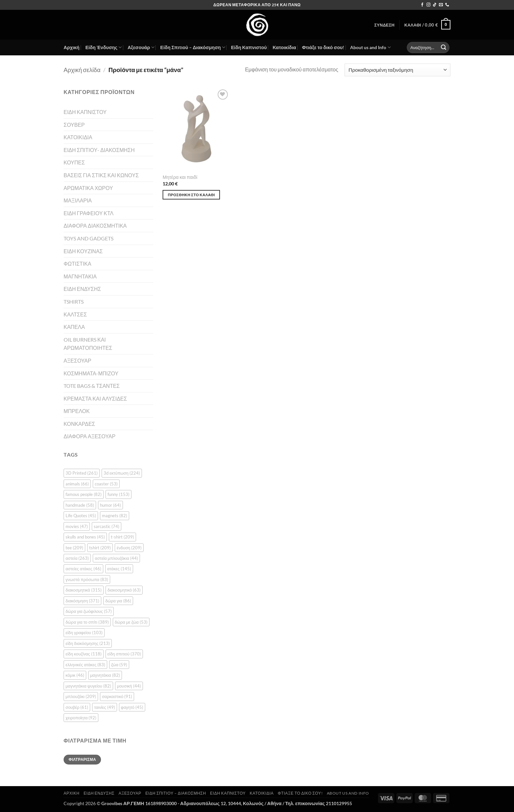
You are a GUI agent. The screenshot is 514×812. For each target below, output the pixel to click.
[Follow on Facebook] (422, 5)
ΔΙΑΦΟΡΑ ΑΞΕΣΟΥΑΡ (89, 436)
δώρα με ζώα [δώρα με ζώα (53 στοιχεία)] (131, 622)
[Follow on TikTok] (435, 5)
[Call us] (447, 5)
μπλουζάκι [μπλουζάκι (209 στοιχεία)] (81, 696)
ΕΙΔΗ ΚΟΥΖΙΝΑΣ (83, 251)
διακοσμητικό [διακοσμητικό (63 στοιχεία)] (124, 590)
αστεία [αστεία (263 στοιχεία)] (77, 558)
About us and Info (370, 47)
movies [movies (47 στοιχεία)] (77, 526)
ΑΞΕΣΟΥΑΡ (77, 360)
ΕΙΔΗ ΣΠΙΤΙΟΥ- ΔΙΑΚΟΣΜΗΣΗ (99, 150)
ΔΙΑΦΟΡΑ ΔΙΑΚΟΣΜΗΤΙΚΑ (95, 226)
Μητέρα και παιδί (180, 177)
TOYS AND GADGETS (89, 238)
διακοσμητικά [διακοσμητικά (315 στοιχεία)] (84, 590)
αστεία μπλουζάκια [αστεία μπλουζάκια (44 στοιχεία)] (116, 558)
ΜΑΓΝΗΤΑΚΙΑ (80, 276)
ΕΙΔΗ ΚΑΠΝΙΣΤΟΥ (85, 112)
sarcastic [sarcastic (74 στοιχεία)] (107, 526)
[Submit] (444, 47)
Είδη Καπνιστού (249, 47)
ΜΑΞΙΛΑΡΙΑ (78, 200)
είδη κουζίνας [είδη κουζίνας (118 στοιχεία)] (84, 654)
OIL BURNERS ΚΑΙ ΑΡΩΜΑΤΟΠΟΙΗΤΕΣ (88, 344)
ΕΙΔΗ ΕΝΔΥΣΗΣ (82, 289)
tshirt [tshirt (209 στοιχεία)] (100, 548)
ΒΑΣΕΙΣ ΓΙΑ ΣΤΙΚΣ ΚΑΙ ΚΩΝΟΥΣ (101, 175)
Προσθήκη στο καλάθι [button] (191, 195)
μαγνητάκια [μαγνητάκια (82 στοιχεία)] (105, 675)
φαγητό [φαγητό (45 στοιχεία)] (132, 707)
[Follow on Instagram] (428, 5)
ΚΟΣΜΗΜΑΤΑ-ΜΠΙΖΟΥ (91, 373)
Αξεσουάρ (141, 47)
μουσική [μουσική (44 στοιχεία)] (129, 686)
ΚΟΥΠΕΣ (74, 162)
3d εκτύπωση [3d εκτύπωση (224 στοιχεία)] (122, 473)
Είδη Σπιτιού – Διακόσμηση (193, 47)
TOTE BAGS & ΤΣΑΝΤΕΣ (92, 386)
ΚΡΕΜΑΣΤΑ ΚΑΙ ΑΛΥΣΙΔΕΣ (95, 398)
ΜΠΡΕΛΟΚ (77, 411)
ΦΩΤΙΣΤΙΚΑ (77, 264)
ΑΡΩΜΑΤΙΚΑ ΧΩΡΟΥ (88, 188)
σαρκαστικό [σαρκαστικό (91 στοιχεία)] (117, 696)
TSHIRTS (74, 302)
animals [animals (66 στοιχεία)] (77, 484)
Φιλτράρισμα (82, 759)
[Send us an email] (441, 5)
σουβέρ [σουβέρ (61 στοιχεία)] (77, 707)
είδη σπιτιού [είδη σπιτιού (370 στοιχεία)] (124, 654)
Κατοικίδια (284, 47)
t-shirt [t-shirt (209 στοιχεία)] (122, 537)
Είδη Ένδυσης (103, 47)
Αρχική (71, 47)
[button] (385, 25)
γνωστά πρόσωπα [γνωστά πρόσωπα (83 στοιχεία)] (87, 579)
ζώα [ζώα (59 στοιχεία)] (119, 665)
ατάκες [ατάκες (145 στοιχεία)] (119, 569)
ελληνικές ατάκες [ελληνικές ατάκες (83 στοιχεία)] (85, 665)
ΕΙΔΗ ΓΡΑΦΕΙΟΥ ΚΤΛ (89, 213)
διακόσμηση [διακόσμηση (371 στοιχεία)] (82, 601)
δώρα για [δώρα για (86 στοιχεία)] (118, 601)
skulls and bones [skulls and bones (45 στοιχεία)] (85, 537)
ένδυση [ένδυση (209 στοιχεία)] (129, 548)
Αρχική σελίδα (82, 70)
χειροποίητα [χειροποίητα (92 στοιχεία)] (81, 718)
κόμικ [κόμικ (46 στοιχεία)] (75, 675)
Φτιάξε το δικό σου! (323, 47)
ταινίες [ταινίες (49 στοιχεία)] (104, 707)
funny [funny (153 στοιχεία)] (119, 494)
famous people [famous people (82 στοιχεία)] (84, 494)
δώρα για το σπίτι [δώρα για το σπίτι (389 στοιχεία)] (87, 622)
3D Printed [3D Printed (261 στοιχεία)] (82, 473)
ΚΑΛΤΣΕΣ (75, 314)
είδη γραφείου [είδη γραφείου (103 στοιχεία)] (84, 633)
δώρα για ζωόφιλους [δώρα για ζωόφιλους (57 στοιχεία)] (89, 611)
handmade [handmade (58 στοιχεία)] (80, 505)
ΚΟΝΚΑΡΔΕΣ (79, 424)
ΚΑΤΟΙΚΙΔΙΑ (78, 137)
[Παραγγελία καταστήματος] (397, 70)
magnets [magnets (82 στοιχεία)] (115, 516)
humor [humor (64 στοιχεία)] (110, 505)
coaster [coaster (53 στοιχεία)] (106, 484)
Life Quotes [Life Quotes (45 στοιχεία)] (81, 516)
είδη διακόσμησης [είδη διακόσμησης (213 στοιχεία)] (88, 643)
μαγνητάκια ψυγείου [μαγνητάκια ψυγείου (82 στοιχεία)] (88, 686)
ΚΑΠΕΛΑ (74, 327)
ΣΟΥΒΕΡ (74, 125)
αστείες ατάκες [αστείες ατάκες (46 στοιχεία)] (83, 569)
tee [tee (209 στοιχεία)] (74, 548)
